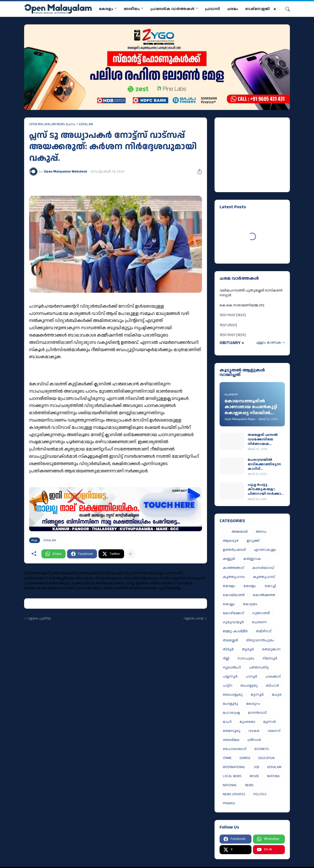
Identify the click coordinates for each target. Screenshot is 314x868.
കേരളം (106, 9)
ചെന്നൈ (259, 622)
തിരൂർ (228, 649)
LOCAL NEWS (232, 776)
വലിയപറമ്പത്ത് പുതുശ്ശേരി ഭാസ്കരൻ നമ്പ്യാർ (251, 293)
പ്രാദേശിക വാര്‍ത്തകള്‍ (172, 9)
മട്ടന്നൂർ (257, 695)
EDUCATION (267, 758)
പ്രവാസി (213, 9)
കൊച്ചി (270, 586)
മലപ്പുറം (253, 704)
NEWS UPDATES (234, 794)
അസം (261, 532)
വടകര (254, 731)
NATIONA (273, 776)
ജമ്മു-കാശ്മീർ (235, 631)
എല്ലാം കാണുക (269, 343)
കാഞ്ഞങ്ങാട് (233, 568)
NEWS (249, 785)
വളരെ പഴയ (194, 619)
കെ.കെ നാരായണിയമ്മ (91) (242, 305)
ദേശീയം (132, 9)
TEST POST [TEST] (233, 315)
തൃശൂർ (248, 649)
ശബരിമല (231, 740)
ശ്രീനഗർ (254, 740)
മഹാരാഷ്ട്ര (231, 713)
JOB (256, 767)
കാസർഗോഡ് (263, 568)
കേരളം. (250, 586)
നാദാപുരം (246, 658)
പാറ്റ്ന (228, 686)
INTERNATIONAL (234, 767)
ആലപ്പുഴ (231, 541)
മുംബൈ (247, 722)
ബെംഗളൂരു (233, 695)
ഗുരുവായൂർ (233, 622)
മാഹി (227, 722)
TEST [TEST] (228, 325)
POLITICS (260, 794)
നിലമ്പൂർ (270, 658)
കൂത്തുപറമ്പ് (264, 577)
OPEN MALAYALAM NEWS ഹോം (52, 124)
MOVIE (254, 776)
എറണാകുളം (265, 550)
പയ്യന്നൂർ (230, 677)
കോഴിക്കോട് (233, 613)
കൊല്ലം (229, 604)
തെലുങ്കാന (271, 649)
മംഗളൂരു (230, 704)
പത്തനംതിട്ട (259, 668)
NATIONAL (230, 785)
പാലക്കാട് (273, 677)
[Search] (286, 9)
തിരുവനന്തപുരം (260, 640)
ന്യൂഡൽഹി (232, 668)
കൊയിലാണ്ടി (234, 595)
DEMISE (245, 758)
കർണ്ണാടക (252, 559)
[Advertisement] (251, 154)
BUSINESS (262, 749)
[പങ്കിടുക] (198, 172)
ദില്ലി (226, 658)
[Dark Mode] (277, 9)
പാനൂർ (251, 677)
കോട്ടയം (250, 604)
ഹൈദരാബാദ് (235, 749)
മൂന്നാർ (270, 722)
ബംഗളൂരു (249, 686)
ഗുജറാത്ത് (261, 613)
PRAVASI (229, 803)
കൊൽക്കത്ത (264, 595)
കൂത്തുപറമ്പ (234, 577)
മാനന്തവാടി (257, 713)
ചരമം (233, 9)
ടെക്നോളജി (257, 9)
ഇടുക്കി (253, 541)
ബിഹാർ (272, 686)
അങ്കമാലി (240, 532)
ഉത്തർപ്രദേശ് (234, 550)
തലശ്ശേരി (230, 640)
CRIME (227, 758)
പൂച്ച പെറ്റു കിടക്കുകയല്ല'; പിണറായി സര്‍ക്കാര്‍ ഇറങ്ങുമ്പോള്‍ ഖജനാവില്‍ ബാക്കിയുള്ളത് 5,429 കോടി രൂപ (266, 489)
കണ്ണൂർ (229, 559)
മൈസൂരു (232, 731)
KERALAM (86, 124)
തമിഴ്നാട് (264, 631)
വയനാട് (274, 731)
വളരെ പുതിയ (39, 619)
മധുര (277, 695)
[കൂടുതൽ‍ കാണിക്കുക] (130, 554)
